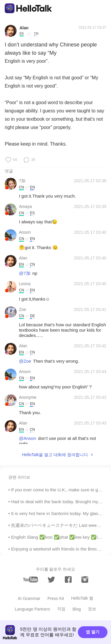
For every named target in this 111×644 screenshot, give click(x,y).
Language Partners (32, 609)
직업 (61, 609)
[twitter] (51, 580)
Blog (77, 609)
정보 (92, 609)
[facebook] (68, 580)
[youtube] (30, 580)
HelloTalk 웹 (82, 598)
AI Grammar (29, 598)
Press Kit (56, 598)
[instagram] (85, 580)
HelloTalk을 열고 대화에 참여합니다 (55, 455)
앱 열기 (93, 632)
